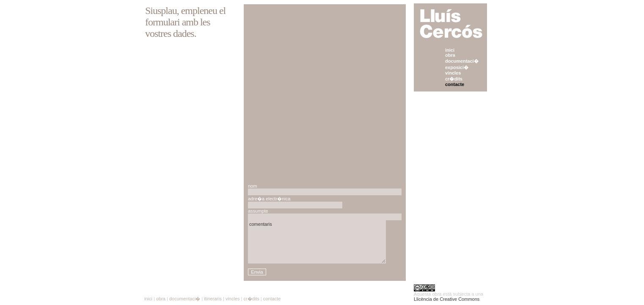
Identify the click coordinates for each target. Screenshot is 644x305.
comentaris (317, 242)
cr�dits (454, 79)
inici (450, 50)
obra (450, 55)
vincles (453, 73)
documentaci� (462, 61)
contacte (455, 84)
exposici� (457, 67)
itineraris (213, 299)
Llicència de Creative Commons (447, 299)
